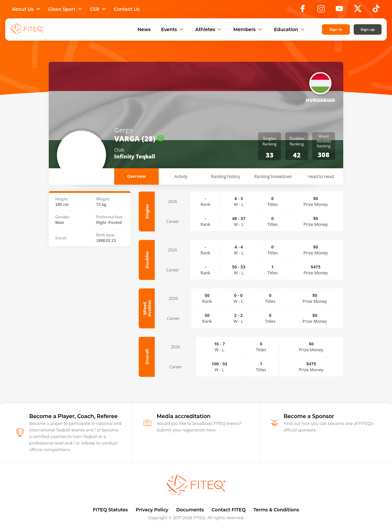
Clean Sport (66, 9)
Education (290, 29)
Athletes (209, 29)
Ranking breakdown (273, 176)
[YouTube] (339, 10)
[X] (358, 10)
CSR (99, 9)
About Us (27, 9)
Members (248, 29)
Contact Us (127, 9)
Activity (181, 176)
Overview (136, 176)
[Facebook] (303, 10)
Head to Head (321, 176)
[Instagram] (321, 10)
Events (173, 29)
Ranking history (225, 176)
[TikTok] (376, 10)
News (144, 29)
